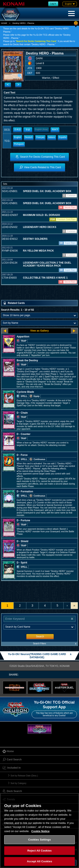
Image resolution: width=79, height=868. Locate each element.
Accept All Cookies (40, 861)
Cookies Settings (40, 840)
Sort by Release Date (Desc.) (24, 776)
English (18, 137)
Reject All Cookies (39, 851)
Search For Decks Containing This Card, (36, 41)
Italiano (52, 137)
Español (63, 137)
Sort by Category (18, 783)
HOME (4, 23)
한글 (28, 129)
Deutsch (29, 137)
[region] (39, 831)
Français (40, 137)
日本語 (17, 129)
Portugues (19, 144)
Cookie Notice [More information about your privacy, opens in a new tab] (41, 831)
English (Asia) (42, 129)
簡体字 (55, 129)
